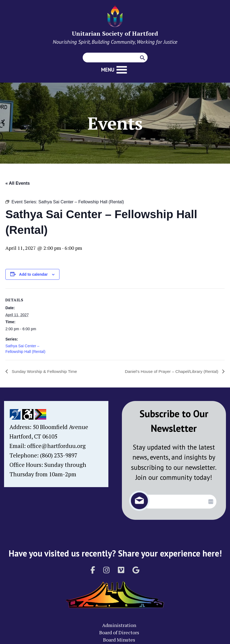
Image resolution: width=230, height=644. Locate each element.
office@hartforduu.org (56, 446)
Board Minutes (119, 640)
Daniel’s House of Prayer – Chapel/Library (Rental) (170, 371)
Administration (119, 625)
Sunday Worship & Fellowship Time (45, 371)
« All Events (18, 183)
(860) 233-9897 (59, 455)
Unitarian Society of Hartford (115, 33)
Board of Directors (119, 632)
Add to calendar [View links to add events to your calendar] (34, 274)
